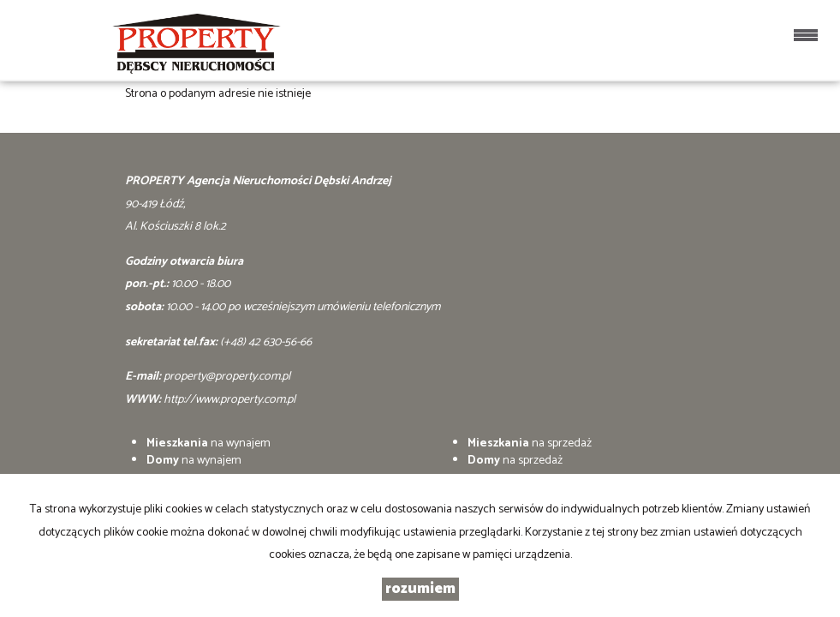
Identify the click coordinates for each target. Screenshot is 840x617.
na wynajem (209, 443)
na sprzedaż (530, 443)
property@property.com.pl (227, 377)
